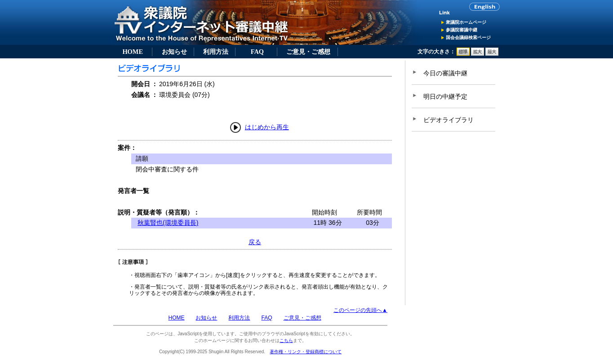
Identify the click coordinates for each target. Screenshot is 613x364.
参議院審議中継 (462, 30)
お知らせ (174, 52)
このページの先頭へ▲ (360, 310)
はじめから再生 (267, 127)
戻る (255, 242)
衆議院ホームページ (466, 22)
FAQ (257, 52)
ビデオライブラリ (449, 120)
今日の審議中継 (445, 73)
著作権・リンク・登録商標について (306, 352)
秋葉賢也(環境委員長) (168, 223)
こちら (286, 340)
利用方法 (216, 52)
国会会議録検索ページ (468, 37)
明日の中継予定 (445, 96)
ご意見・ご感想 (308, 52)
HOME (133, 52)
